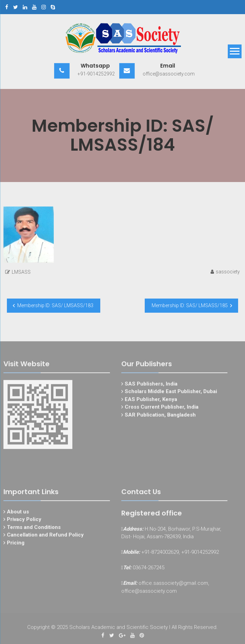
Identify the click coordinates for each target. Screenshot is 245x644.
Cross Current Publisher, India (162, 409)
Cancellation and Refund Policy (45, 537)
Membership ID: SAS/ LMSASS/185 (190, 305)
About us (18, 513)
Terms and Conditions (34, 529)
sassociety (228, 272)
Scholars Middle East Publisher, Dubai (171, 393)
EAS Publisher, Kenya (151, 401)
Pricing (16, 544)
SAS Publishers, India (151, 385)
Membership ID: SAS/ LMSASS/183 (55, 305)
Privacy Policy (24, 521)
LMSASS (21, 272)
